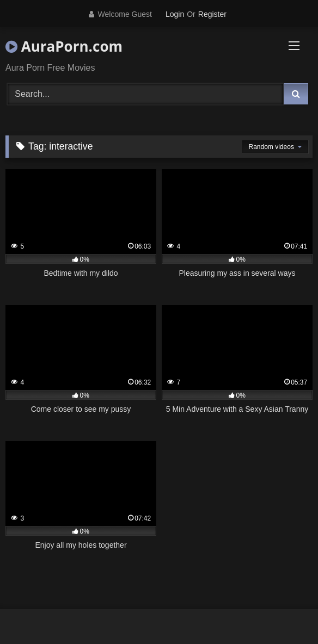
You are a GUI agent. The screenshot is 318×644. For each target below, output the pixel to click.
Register (212, 14)
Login (175, 14)
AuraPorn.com (64, 46)
